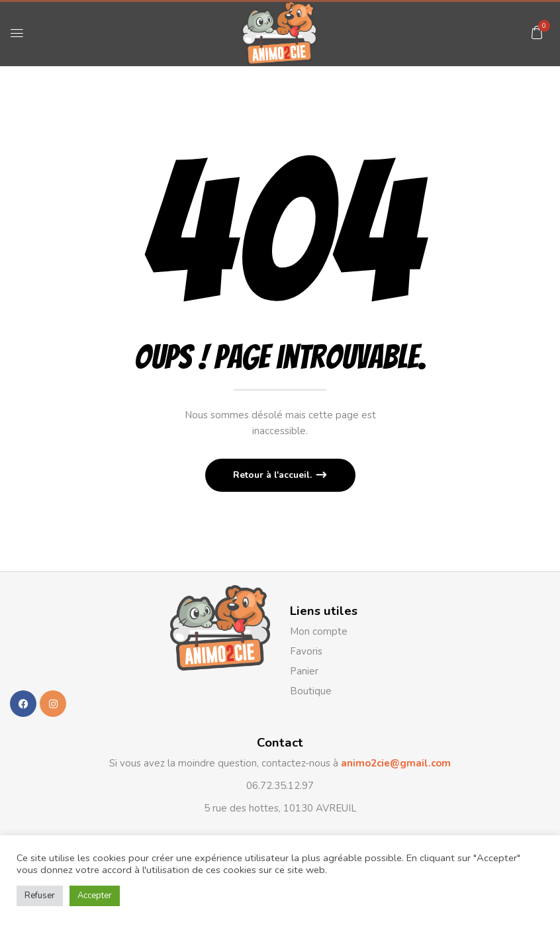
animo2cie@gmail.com (395, 763)
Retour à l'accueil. (274, 475)
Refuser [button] (40, 896)
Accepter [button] (95, 896)
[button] (537, 32)
